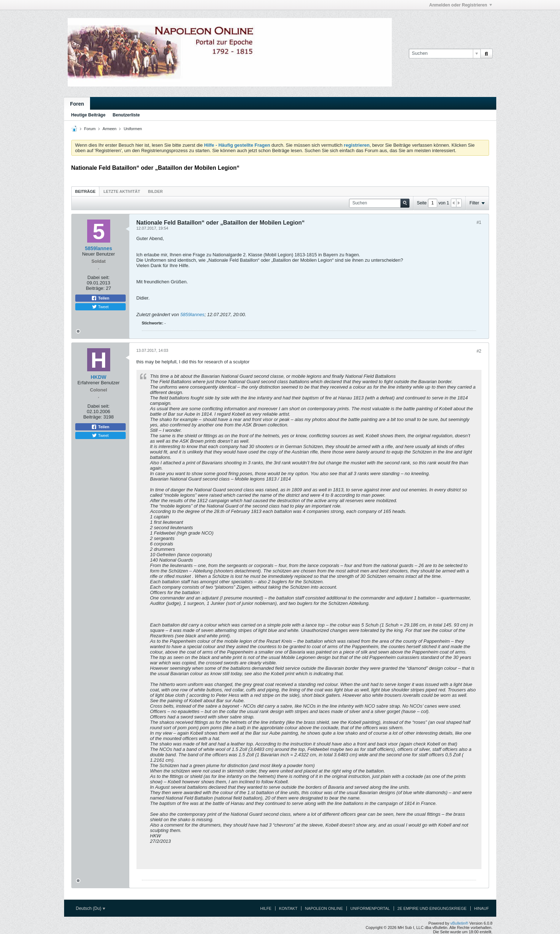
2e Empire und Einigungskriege (432, 908)
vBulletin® (460, 923)
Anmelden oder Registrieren (461, 5)
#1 (479, 222)
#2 (479, 351)
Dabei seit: (98, 277)
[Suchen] (445, 53)
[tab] (86, 191)
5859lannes (192, 315)
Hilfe (266, 908)
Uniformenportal (370, 908)
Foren (77, 104)
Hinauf (482, 908)
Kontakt (288, 908)
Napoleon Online (324, 908)
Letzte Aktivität (122, 191)
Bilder (155, 191)
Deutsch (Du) (91, 908)
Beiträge (86, 191)
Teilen (100, 298)
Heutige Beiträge (88, 115)
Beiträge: (95, 288)
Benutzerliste (126, 115)
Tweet (100, 307)
